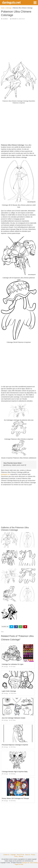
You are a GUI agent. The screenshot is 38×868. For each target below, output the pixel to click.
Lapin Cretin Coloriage (9, 691)
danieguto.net (11, 2)
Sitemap (21, 856)
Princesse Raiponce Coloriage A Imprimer (15, 745)
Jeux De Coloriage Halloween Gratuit (13, 718)
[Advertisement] (19, 41)
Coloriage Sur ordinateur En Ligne (13, 664)
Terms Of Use (20, 855)
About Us (28, 855)
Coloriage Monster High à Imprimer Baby (15, 772)
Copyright (13, 855)
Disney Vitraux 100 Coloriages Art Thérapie (15, 798)
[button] (35, 2)
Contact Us (6, 855)
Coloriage (5, 19)
